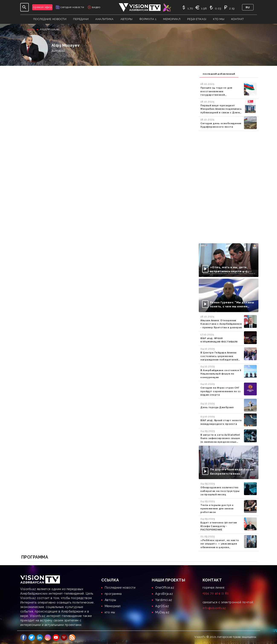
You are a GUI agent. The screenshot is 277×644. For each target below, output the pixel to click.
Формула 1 (148, 19)
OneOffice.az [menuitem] (165, 588)
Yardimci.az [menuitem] (164, 600)
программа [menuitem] (113, 594)
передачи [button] (81, 19)
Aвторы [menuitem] (110, 600)
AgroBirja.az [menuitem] (164, 594)
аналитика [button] (104, 19)
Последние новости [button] (50, 19)
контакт (238, 19)
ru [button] (248, 7)
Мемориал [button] (172, 19)
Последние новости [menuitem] (120, 588)
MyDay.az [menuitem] (162, 612)
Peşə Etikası (197, 19)
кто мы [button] (219, 19)
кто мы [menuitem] (110, 612)
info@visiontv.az (214, 608)
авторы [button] (127, 19)
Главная (29, 29)
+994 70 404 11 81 (216, 593)
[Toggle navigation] (25, 7)
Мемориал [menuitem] (113, 606)
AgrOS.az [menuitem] (162, 606)
